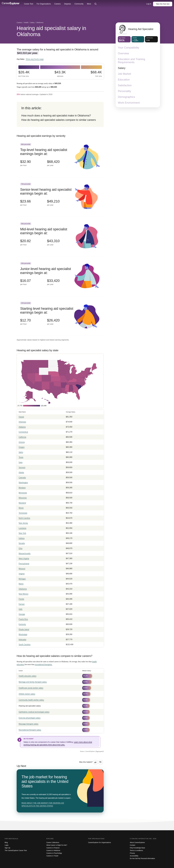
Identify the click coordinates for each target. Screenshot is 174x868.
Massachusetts (25, 553)
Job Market (124, 74)
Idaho (21, 452)
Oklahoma (23, 589)
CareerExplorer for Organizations (99, 842)
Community (79, 4)
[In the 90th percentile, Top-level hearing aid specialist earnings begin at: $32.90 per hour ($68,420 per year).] (60, 157)
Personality (124, 91)
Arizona (22, 442)
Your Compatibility (129, 48)
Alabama (22, 427)
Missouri (22, 569)
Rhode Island (24, 629)
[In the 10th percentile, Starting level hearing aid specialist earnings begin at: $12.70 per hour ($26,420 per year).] (60, 316)
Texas (21, 457)
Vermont (22, 467)
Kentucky (22, 624)
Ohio (21, 548)
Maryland (22, 503)
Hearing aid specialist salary (30, 706)
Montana (22, 488)
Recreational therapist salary (30, 730)
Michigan (22, 579)
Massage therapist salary (29, 724)
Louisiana (22, 528)
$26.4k (24, 74)
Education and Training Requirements (131, 61)
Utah (21, 609)
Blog (6, 842)
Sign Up (7, 848)
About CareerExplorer (137, 842)
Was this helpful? (86, 762)
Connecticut (23, 432)
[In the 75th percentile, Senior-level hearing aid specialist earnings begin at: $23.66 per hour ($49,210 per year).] (60, 197)
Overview (123, 53)
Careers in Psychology (54, 853)
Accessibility (134, 856)
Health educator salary (28, 676)
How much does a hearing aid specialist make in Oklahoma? (56, 116)
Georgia (22, 614)
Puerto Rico (23, 619)
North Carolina (24, 518)
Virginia (22, 574)
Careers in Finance (53, 848)
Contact (132, 845)
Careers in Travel (52, 856)
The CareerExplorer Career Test (16, 850)
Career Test (29, 4)
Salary (122, 68)
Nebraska (22, 639)
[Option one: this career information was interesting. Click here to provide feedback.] (96, 762)
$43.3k (60, 74)
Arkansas (22, 422)
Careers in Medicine (53, 850)
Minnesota (23, 493)
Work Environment (129, 103)
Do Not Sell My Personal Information (142, 858)
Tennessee (23, 513)
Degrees (67, 4)
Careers (58, 4)
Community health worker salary (31, 700)
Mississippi (23, 634)
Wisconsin (23, 498)
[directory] (60, 114)
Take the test (163, 4)
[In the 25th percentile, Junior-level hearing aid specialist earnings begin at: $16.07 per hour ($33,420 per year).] (60, 276)
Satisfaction (125, 85)
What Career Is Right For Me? (57, 845)
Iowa (21, 462)
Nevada (22, 543)
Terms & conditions (136, 850)
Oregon (22, 447)
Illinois (21, 508)
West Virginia (24, 558)
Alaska (21, 472)
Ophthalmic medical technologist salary (34, 712)
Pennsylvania (24, 564)
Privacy (132, 853)
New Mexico (23, 594)
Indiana (22, 538)
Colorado (22, 478)
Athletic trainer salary (27, 694)
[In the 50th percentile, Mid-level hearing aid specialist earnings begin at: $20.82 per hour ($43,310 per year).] (60, 237)
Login (7, 845)
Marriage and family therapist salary (33, 682)
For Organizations (44, 4)
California (22, 437)
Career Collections (53, 842)
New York (22, 533)
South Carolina (25, 644)
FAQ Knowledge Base (137, 848)
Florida (21, 599)
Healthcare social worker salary (31, 688)
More (89, 4)
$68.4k (96, 74)
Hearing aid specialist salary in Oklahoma (51, 31)
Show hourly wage (35, 59)
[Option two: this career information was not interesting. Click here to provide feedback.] (101, 762)
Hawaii (21, 417)
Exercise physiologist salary (30, 718)
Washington (23, 483)
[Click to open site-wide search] (96, 4)
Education (124, 80)
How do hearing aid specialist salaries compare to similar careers (59, 120)
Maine (21, 584)
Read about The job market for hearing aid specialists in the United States (43, 804)
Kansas (22, 604)
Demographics (126, 97)
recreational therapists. (43, 664)
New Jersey (23, 523)
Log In (149, 4)
